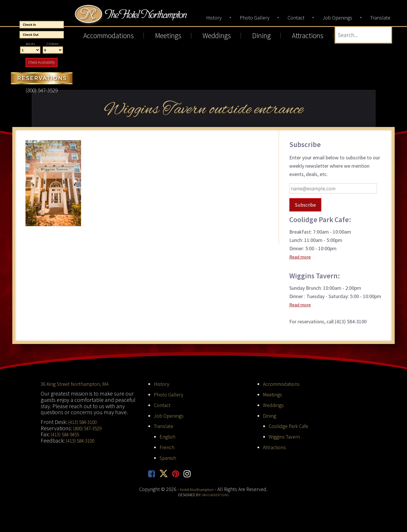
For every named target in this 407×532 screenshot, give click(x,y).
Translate (165, 426)
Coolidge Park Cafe (290, 426)
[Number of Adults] (30, 50)
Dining (270, 415)
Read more (301, 257)
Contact (163, 405)
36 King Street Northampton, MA (78, 384)
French (168, 447)
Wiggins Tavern (286, 436)
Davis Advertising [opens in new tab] (215, 496)
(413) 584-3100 (84, 422)
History (162, 384)
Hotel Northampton (148, 18)
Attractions (275, 447)
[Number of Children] (53, 50)
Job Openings (170, 415)
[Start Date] (42, 25)
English (168, 436)
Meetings (273, 394)
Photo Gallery (170, 394)
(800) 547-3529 (89, 428)
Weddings (274, 405)
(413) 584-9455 (67, 434)
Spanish (169, 457)
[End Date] (42, 35)
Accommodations (284, 384)
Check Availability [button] (42, 62)
